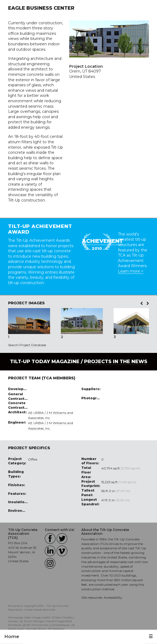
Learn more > (131, 271)
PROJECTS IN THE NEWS (116, 362)
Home (12, 636)
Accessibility (113, 597)
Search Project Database (27, 345)
